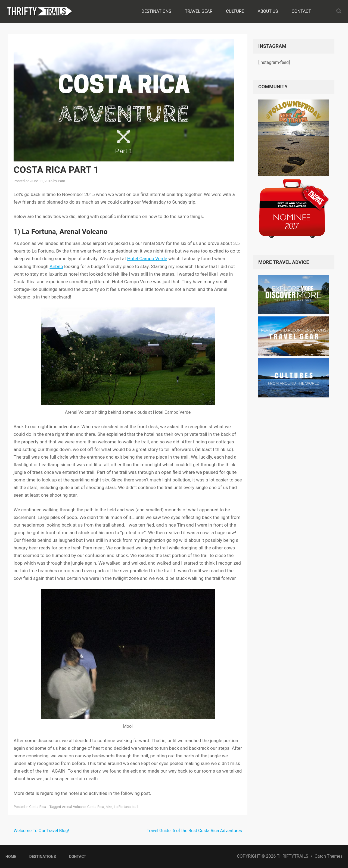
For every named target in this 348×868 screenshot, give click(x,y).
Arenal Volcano (74, 807)
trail (135, 807)
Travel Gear (199, 11)
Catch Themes (329, 856)
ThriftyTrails (293, 856)
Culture (235, 11)
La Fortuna (122, 807)
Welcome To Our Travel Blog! (41, 831)
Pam (62, 181)
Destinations (156, 11)
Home (11, 857)
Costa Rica (38, 807)
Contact (301, 11)
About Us (268, 11)
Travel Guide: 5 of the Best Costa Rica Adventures (194, 831)
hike (109, 807)
